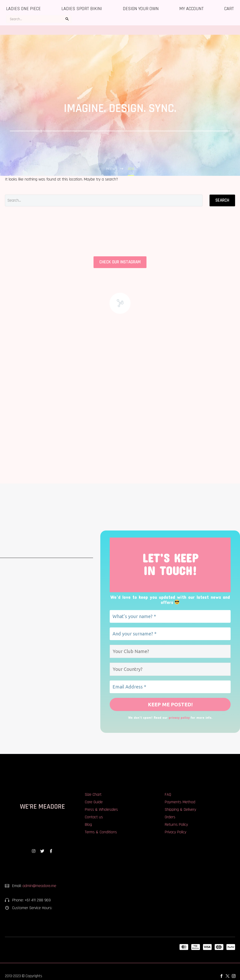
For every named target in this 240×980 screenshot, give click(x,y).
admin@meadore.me (39, 887)
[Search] (104, 200)
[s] (39, 19)
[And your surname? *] (170, 634)
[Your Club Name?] (170, 651)
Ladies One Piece (23, 9)
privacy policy (179, 718)
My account (191, 9)
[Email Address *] (170, 687)
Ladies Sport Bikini (82, 9)
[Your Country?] (170, 669)
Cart (229, 9)
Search (222, 200)
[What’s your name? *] (170, 616)
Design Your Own (141, 9)
